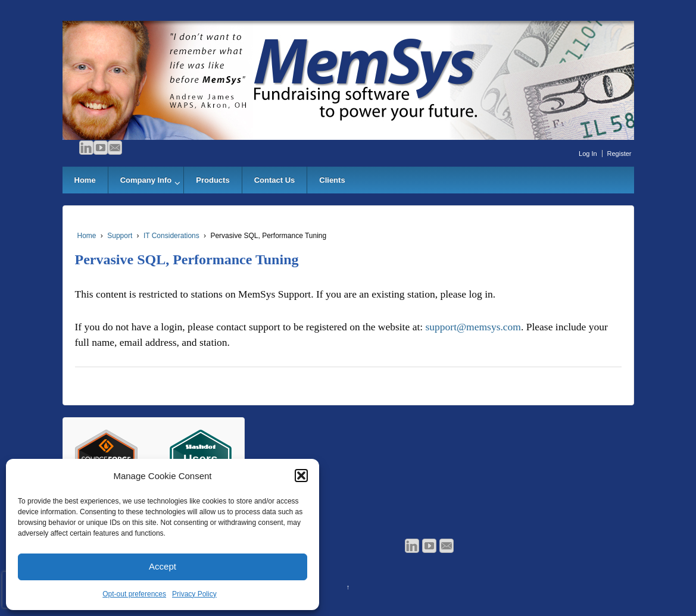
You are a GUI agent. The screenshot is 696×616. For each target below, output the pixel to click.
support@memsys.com (473, 327)
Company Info (146, 180)
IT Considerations (171, 236)
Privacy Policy (194, 594)
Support (120, 236)
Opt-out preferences (134, 594)
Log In (588, 154)
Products (213, 180)
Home (85, 180)
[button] (301, 476)
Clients (332, 180)
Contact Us (275, 180)
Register (619, 154)
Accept (163, 566)
